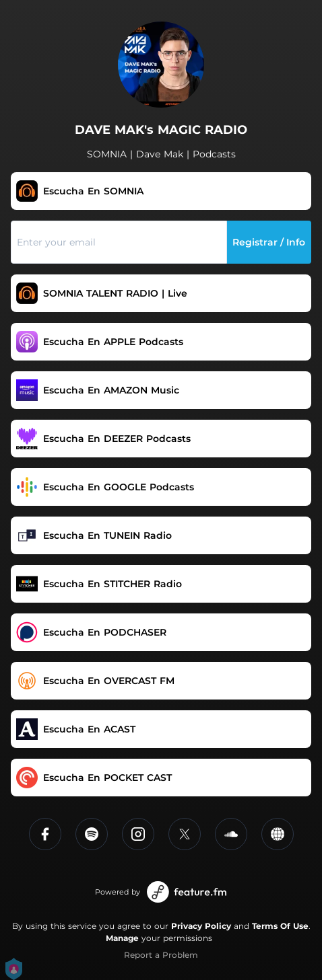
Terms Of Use (280, 926)
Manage (122, 938)
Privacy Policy (201, 926)
